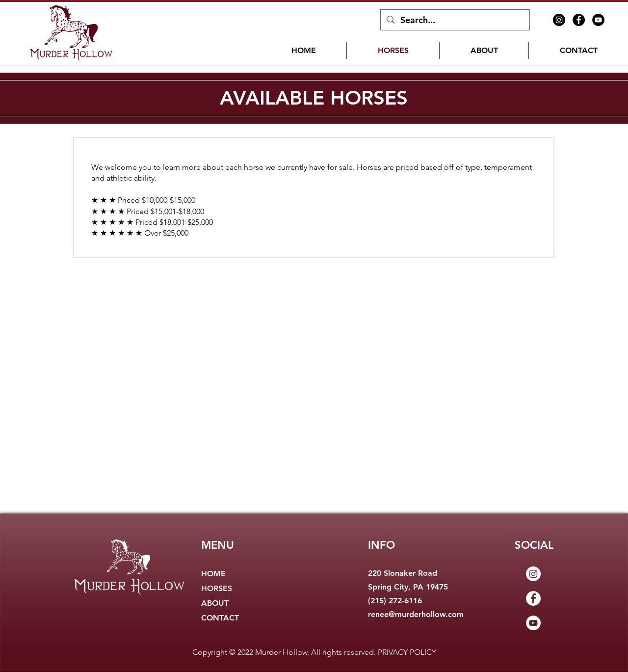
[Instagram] (559, 20)
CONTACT (220, 618)
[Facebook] (579, 20)
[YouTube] (598, 20)
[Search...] (455, 20)
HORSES (217, 588)
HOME (213, 574)
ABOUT (215, 603)
